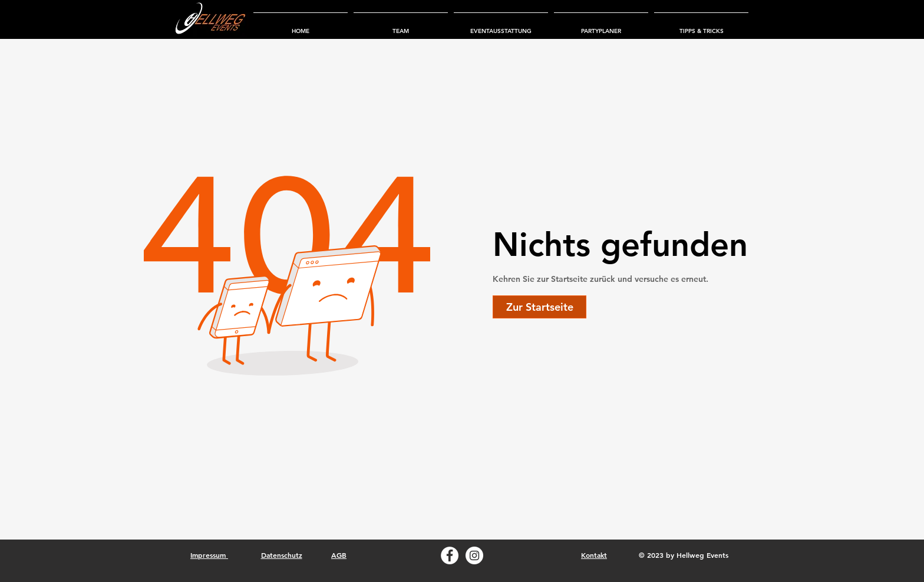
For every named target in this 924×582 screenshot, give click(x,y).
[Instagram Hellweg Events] (474, 555)
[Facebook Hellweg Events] (450, 555)
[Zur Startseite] (539, 307)
